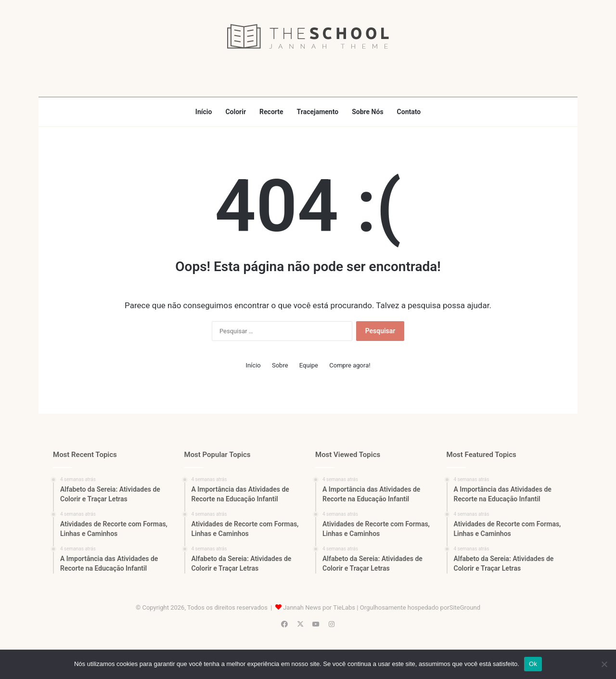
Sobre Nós (367, 112)
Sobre (280, 365)
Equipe (309, 365)
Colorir (236, 112)
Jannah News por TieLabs (319, 607)
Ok (533, 664)
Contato (409, 112)
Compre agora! (350, 365)
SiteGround (465, 607)
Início (204, 112)
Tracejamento (318, 112)
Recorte (271, 112)
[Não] (604, 664)
